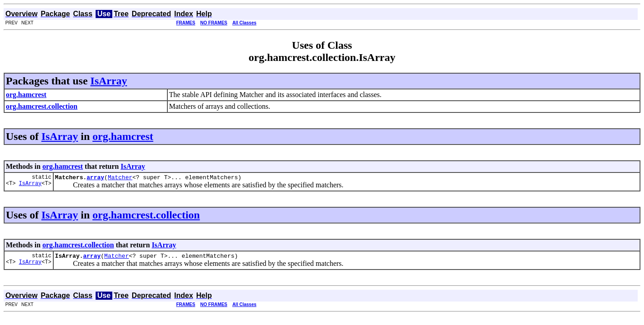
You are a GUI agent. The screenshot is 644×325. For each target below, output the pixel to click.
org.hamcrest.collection (146, 216)
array (95, 178)
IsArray (108, 81)
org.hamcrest (123, 136)
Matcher (120, 178)
